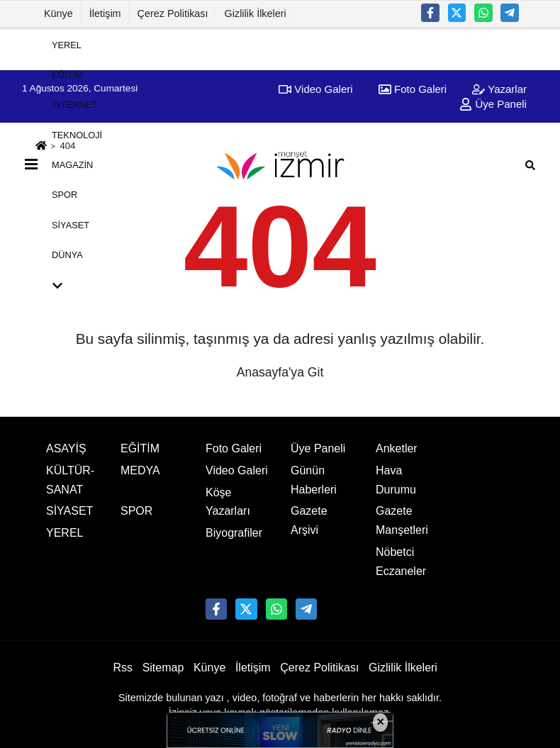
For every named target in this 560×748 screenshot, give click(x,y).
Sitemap (163, 668)
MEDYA (140, 470)
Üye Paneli (318, 448)
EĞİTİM (67, 75)
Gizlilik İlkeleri (256, 13)
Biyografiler (234, 533)
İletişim (105, 13)
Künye (58, 13)
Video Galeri (237, 470)
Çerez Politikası (173, 13)
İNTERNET (74, 105)
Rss (123, 668)
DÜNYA (67, 255)
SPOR (65, 195)
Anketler (397, 448)
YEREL (67, 44)
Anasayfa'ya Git (280, 372)
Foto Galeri (234, 448)
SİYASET (71, 224)
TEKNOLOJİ (77, 134)
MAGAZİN (72, 165)
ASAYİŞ (66, 448)
